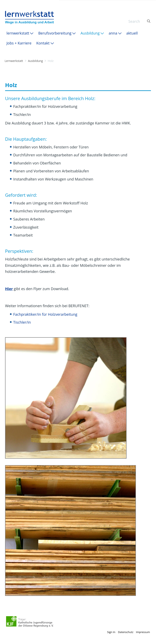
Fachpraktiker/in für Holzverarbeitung (45, 314)
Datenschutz (126, 632)
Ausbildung (35, 61)
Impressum (143, 632)
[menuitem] (20, 33)
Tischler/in (22, 322)
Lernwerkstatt (14, 61)
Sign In (111, 632)
